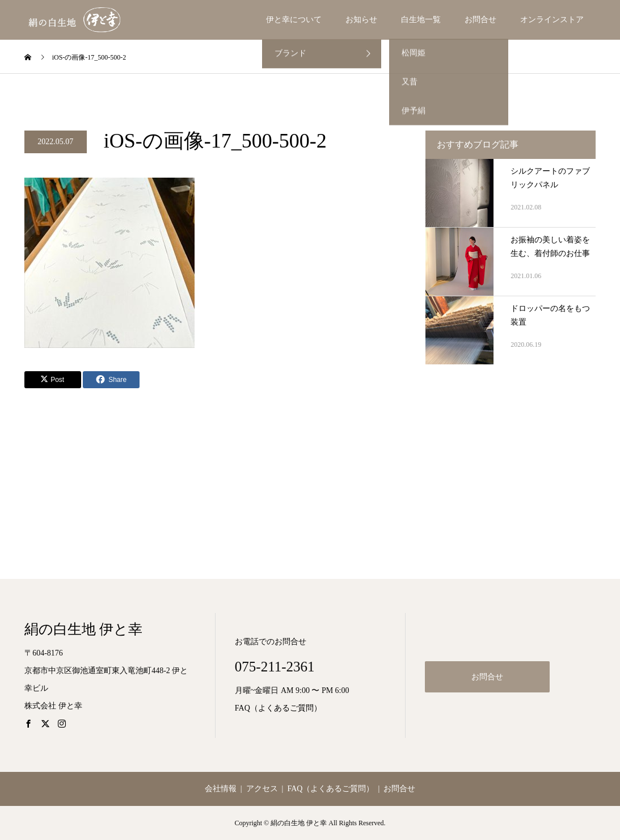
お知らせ (361, 20)
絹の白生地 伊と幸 (83, 629)
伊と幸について (294, 20)
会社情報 (221, 789)
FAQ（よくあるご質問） (278, 708)
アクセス (262, 789)
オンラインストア (552, 20)
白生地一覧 (421, 20)
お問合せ (480, 20)
